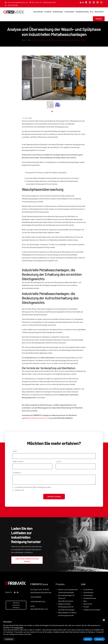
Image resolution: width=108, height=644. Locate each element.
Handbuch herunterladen (92, 610)
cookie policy (19, 628)
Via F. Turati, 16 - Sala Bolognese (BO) (43, 2)
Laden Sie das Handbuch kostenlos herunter (27, 560)
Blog (92, 12)
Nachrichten (99, 12)
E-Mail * (59, 462)
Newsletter (20, 490)
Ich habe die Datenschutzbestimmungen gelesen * (33, 487)
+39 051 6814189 (11, 5)
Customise (9, 639)
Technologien (69, 12)
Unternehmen (38, 12)
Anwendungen (58, 12)
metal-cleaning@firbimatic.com (16, 2)
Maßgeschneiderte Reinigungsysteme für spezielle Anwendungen (66, 607)
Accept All (99, 639)
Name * (15, 451)
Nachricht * (17, 473)
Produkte (48, 12)
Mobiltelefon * (18, 462)
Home (24, 40)
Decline (88, 639)
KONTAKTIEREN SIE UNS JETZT (37, 418)
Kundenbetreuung (82, 12)
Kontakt (99, 19)
